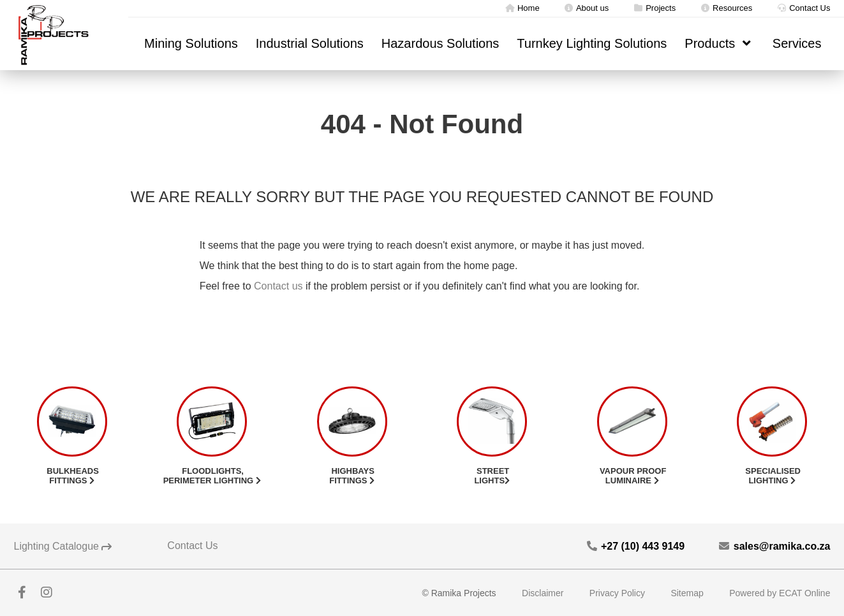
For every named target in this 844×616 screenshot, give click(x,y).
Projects (654, 8)
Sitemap (687, 593)
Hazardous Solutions (441, 43)
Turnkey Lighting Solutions (592, 43)
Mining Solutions (191, 43)
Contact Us (803, 8)
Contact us (278, 286)
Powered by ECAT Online (780, 593)
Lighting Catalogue (63, 546)
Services (797, 43)
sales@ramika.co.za (774, 546)
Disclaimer (543, 593)
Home (522, 8)
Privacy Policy (617, 593)
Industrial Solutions (310, 43)
